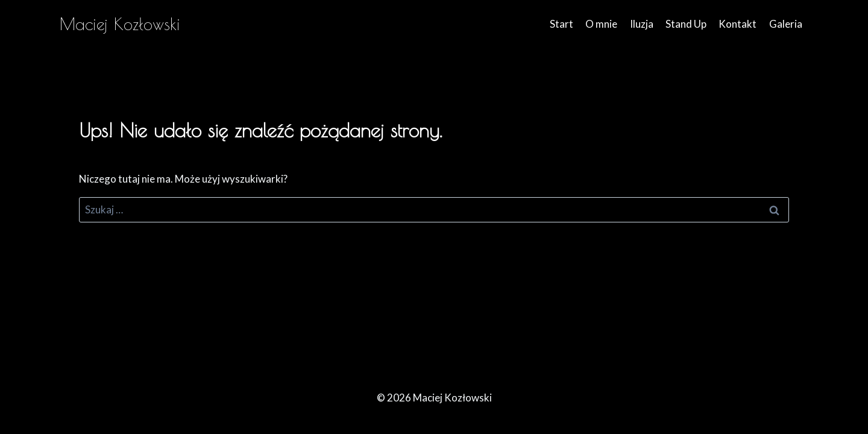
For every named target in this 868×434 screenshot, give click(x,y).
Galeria (786, 24)
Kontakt (737, 24)
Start (561, 24)
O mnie (601, 24)
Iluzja (642, 24)
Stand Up (686, 24)
